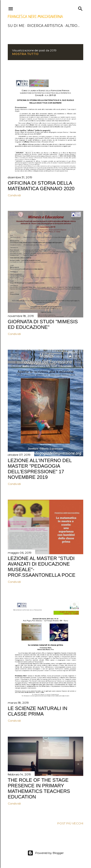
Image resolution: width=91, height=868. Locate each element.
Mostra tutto (25, 54)
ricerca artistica (45, 26)
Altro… (73, 26)
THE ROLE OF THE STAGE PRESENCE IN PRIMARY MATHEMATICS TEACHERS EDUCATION (39, 788)
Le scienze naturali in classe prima (37, 711)
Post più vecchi (70, 823)
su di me (16, 26)
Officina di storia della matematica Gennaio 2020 (41, 186)
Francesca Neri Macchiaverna (35, 17)
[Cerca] (80, 8)
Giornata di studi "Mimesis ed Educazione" (43, 324)
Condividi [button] (14, 195)
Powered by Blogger (46, 853)
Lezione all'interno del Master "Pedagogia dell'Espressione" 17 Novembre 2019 (40, 469)
